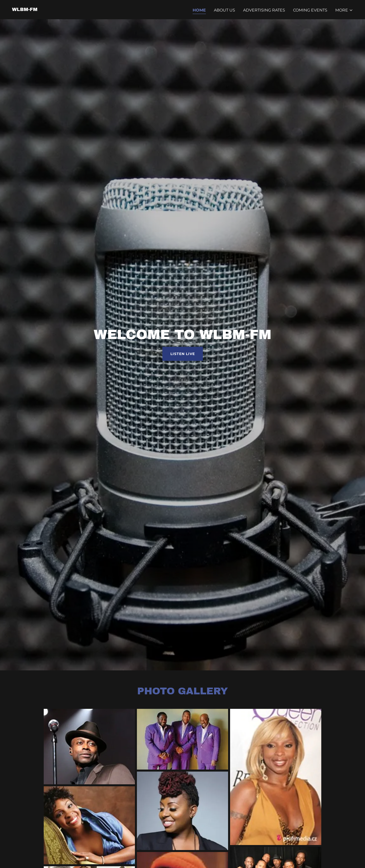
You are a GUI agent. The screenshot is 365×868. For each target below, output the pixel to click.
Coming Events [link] (310, 10)
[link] (25, 10)
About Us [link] (224, 10)
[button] (344, 10)
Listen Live (183, 354)
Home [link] (199, 10)
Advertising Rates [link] (264, 10)
